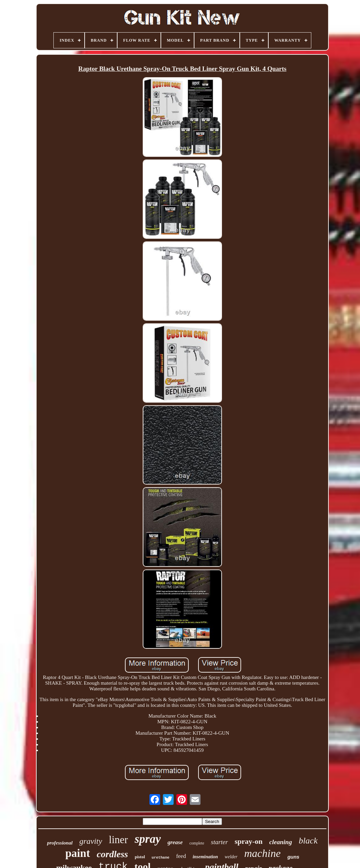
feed (181, 856)
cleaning (281, 842)
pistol (140, 857)
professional (60, 843)
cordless (112, 854)
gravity (91, 841)
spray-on (249, 841)
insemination (205, 857)
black (308, 841)
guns (294, 857)
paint (78, 853)
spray (148, 839)
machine (262, 853)
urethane (161, 858)
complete (197, 843)
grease (175, 842)
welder (231, 857)
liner (118, 840)
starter (219, 842)
